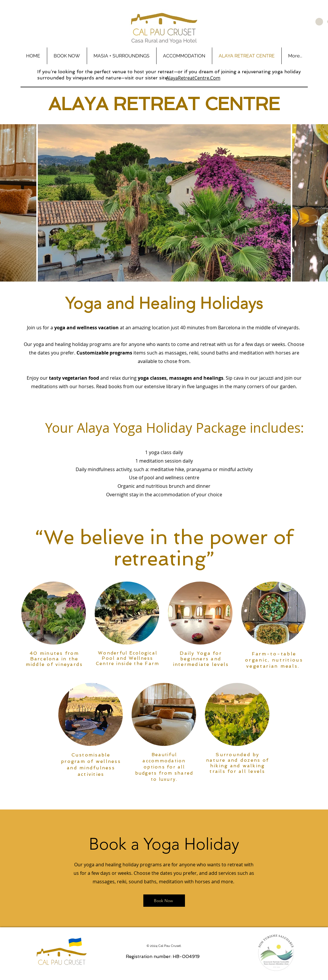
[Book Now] (164, 901)
